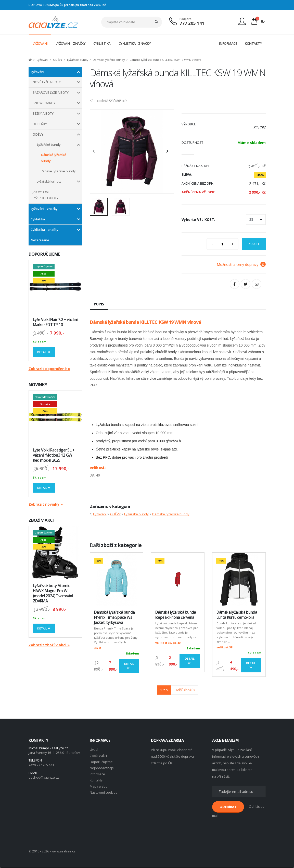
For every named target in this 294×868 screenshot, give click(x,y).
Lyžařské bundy (78, 60)
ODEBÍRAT (228, 807)
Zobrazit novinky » (46, 504)
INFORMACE (228, 43)
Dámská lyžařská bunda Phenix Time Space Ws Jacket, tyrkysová (114, 617)
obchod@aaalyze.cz (44, 777)
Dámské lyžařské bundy (109, 60)
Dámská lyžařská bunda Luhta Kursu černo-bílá (237, 615)
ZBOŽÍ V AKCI (41, 520)
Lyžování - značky (44, 209)
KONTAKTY (253, 43)
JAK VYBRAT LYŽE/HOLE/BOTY (46, 195)
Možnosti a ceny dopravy (241, 264)
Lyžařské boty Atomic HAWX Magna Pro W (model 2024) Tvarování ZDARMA (53, 593)
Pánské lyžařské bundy (58, 171)
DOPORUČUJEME (44, 254)
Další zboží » (185, 690)
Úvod (94, 750)
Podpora (186, 19)
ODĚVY (58, 60)
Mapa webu (99, 786)
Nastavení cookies (104, 793)
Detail (44, 352)
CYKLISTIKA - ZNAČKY (135, 43)
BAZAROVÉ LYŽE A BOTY (51, 93)
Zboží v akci (98, 756)
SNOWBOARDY (44, 103)
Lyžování (42, 60)
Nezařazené (40, 240)
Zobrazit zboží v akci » (49, 645)
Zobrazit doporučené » (49, 369)
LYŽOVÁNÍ (40, 43)
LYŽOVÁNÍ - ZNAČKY (71, 43)
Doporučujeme (101, 762)
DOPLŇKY (40, 124)
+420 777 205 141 (41, 765)
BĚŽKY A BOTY (43, 114)
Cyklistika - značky (44, 230)
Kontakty (96, 780)
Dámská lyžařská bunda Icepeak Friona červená (176, 615)
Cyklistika (38, 219)
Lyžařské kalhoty (49, 181)
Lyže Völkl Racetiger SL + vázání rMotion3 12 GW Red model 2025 (54, 455)
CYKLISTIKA (102, 43)
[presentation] (96, 151)
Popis (99, 304)
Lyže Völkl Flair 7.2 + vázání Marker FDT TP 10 (55, 322)
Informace (97, 774)
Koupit (254, 244)
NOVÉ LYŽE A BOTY (47, 82)
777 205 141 (192, 23)
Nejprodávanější (102, 768)
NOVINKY (38, 384)
